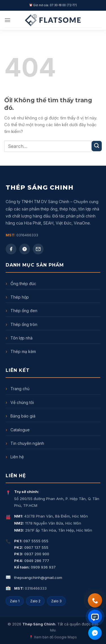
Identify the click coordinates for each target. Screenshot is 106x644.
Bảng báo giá (20, 416)
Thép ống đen (21, 311)
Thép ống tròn (21, 324)
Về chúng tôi (20, 402)
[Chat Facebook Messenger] (95, 633)
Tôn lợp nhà (19, 338)
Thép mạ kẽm (21, 351)
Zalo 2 (35, 601)
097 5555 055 (31, 541)
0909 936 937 (35, 567)
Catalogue (18, 430)
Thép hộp (17, 297)
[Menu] (7, 20)
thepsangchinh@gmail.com (38, 578)
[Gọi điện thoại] (95, 600)
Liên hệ (15, 457)
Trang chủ (18, 389)
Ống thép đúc (21, 284)
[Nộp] (97, 146)
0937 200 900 (32, 554)
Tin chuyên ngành (25, 443)
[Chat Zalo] (95, 617)
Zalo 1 (15, 601)
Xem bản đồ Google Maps (53, 637)
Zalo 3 (56, 601)
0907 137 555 (31, 547)
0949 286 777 (32, 561)
